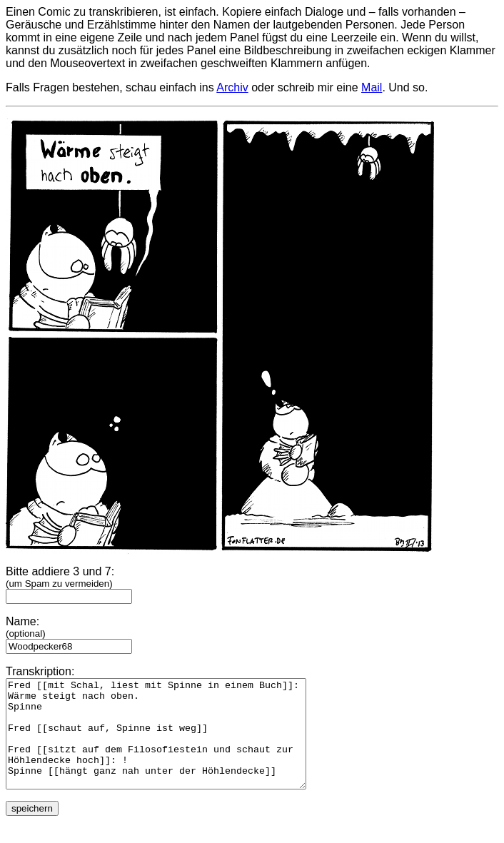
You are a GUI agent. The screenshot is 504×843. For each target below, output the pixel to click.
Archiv (232, 87)
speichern (32, 830)
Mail (372, 87)
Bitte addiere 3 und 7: (69, 584)
